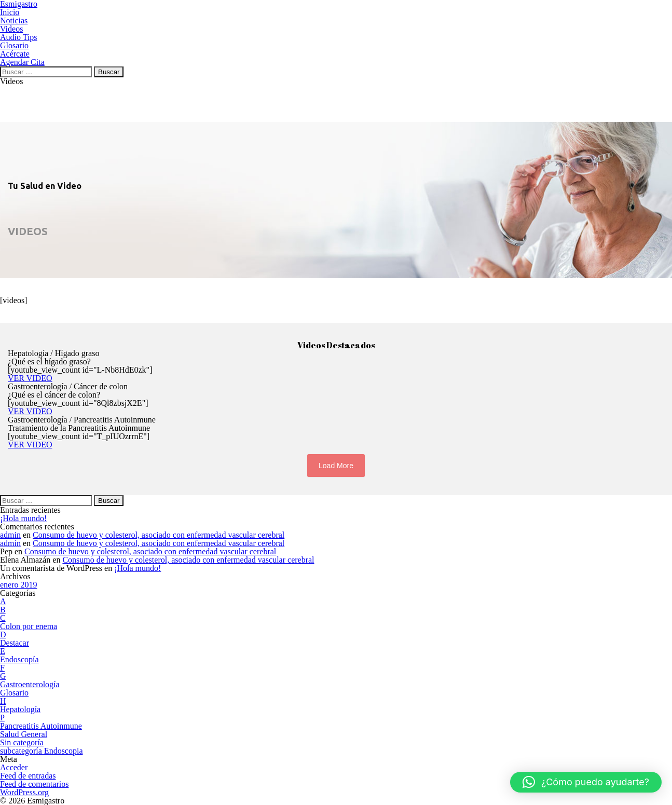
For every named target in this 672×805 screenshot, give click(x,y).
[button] (586, 782)
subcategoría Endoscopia (42, 751)
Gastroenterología (30, 684)
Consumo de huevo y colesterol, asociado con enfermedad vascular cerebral (159, 535)
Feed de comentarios (34, 784)
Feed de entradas (28, 776)
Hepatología (20, 709)
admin (10, 535)
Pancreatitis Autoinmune (41, 726)
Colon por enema (29, 626)
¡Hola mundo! (23, 518)
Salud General (24, 734)
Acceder (14, 767)
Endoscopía (19, 659)
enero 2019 (19, 585)
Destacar (15, 643)
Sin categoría (22, 742)
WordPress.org (24, 792)
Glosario (14, 693)
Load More (336, 466)
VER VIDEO (30, 378)
